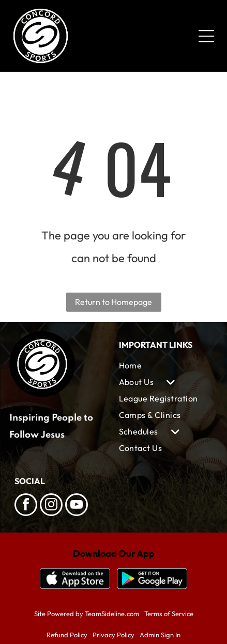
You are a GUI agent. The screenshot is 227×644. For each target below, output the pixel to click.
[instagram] (51, 506)
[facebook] (26, 506)
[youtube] (77, 506)
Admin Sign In (160, 635)
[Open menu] (206, 36)
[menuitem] (166, 365)
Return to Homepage (114, 302)
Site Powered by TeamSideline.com (87, 614)
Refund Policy (67, 635)
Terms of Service (169, 614)
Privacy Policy (114, 635)
